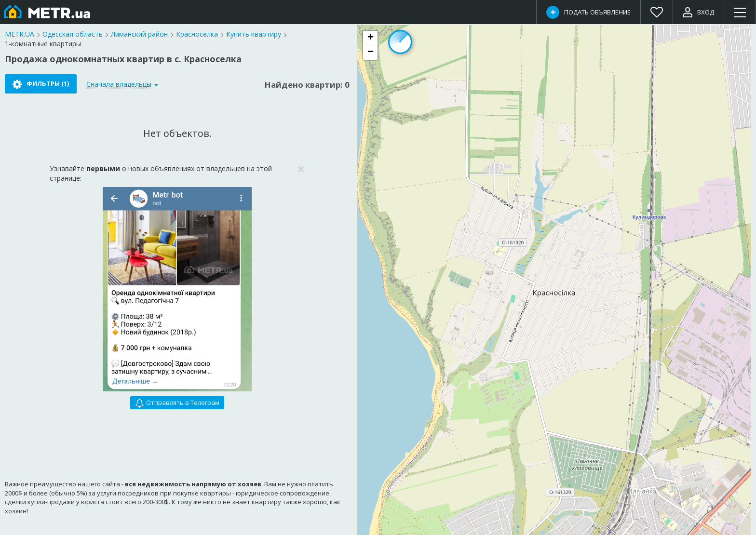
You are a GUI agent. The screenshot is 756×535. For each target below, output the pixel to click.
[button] (370, 38)
